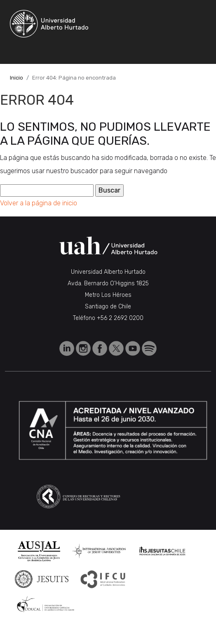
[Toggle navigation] (88, 52)
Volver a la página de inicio (39, 203)
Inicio (16, 78)
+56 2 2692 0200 (120, 318)
